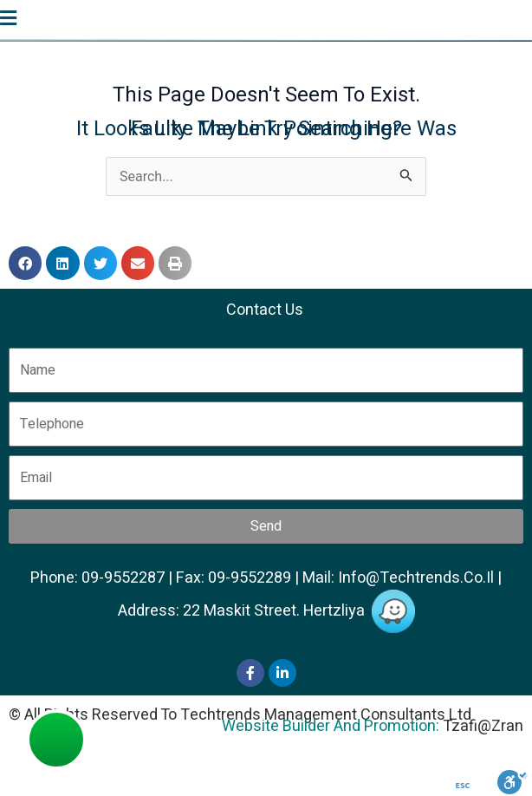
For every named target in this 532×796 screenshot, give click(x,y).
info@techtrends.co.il (416, 578)
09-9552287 (123, 578)
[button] (25, 263)
